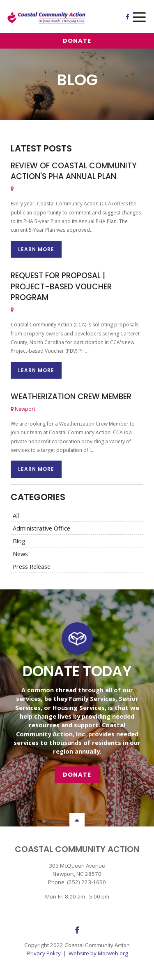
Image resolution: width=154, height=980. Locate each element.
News (20, 554)
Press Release (32, 566)
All (16, 515)
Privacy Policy (44, 953)
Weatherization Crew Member (71, 397)
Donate (77, 41)
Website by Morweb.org (98, 953)
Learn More (36, 249)
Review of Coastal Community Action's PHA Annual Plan (74, 171)
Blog (19, 541)
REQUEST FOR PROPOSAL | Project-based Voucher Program (61, 286)
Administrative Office (41, 528)
